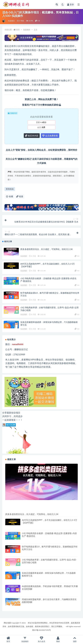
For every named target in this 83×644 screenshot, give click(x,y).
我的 (58, 640)
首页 (18, 30)
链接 (20, 196)
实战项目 (11, 21)
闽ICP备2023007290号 (41, 630)
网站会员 (43, 99)
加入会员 (41, 640)
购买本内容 (32, 136)
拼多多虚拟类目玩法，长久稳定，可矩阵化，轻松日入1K (46, 249)
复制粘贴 (10, 189)
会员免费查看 (50, 136)
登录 (71, 4)
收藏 (9, 196)
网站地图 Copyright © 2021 (15, 623)
